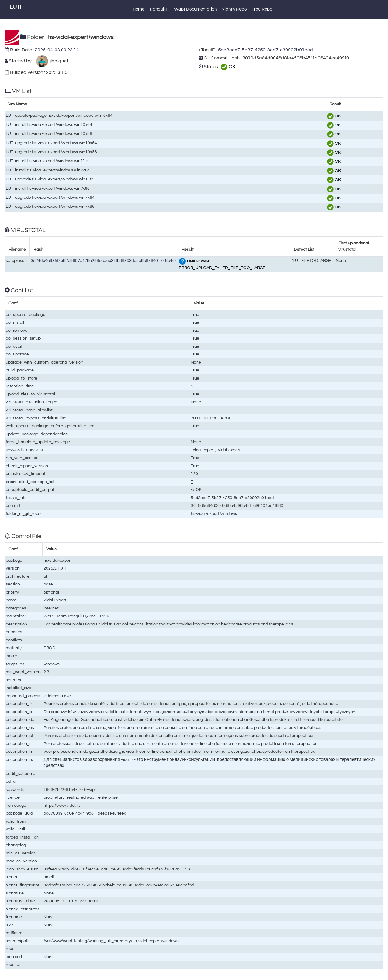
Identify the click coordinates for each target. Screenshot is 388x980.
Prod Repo (262, 9)
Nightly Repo (234, 9)
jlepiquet (58, 61)
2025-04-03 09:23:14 (57, 50)
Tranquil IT (159, 9)
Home (138, 9)
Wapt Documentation (195, 9)
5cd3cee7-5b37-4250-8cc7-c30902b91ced (266, 50)
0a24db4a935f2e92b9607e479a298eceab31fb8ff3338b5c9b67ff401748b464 (104, 260)
